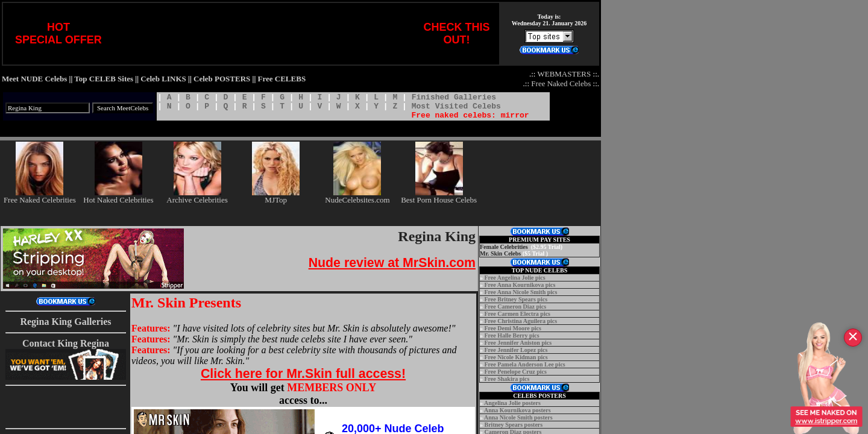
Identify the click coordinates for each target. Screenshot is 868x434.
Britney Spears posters (514, 425)
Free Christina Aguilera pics (521, 321)
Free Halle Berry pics (512, 335)
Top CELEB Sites (104, 79)
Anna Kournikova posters (517, 410)
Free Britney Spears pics (516, 299)
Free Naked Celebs (561, 83)
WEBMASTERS (564, 74)
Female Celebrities (504, 247)
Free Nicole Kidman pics (516, 357)
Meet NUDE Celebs (34, 79)
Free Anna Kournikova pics (520, 285)
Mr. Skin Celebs (500, 253)
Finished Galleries (454, 97)
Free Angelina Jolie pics (515, 278)
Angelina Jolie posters (512, 403)
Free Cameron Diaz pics (516, 307)
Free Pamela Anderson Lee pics (525, 364)
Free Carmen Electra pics (518, 314)
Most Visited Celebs (456, 106)
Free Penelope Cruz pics (516, 372)
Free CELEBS (282, 79)
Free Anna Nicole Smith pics (521, 292)
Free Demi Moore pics (513, 328)
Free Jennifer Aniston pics (518, 343)
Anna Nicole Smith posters (518, 417)
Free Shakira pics (507, 379)
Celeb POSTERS (222, 79)
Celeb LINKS (163, 79)
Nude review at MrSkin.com (392, 263)
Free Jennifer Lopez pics (516, 350)
